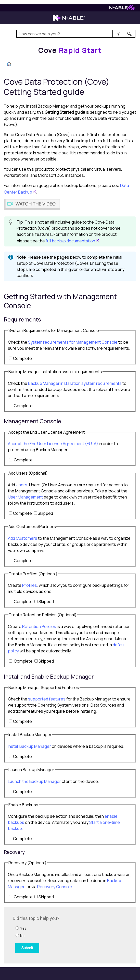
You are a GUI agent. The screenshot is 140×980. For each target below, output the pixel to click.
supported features (47, 699)
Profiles (30, 585)
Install (29, 746)
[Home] (70, 50)
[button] (118, 34)
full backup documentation (70, 241)
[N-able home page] (69, 20)
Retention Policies (39, 626)
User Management (25, 497)
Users (22, 485)
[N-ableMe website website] (122, 9)
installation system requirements (75, 383)
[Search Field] (76, 34)
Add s (23, 538)
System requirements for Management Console (73, 342)
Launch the (34, 781)
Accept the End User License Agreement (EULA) (53, 444)
